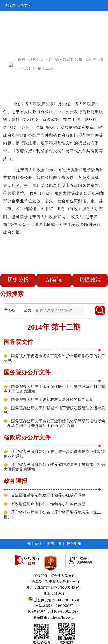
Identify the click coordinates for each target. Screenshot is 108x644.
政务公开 (36, 59)
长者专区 (24, 6)
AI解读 (54, 280)
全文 (26, 310)
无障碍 (10, 6)
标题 (10, 310)
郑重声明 (54, 544)
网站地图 (74, 544)
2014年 (92, 59)
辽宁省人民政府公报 (65, 59)
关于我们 (34, 544)
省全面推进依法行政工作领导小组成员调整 (48, 495)
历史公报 (18, 280)
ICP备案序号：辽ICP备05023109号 (54, 612)
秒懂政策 (90, 280)
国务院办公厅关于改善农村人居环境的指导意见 (52, 399)
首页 (22, 59)
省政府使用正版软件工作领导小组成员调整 (48, 504)
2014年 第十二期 (39, 68)
